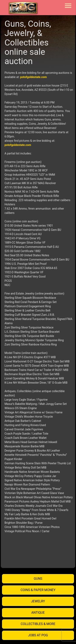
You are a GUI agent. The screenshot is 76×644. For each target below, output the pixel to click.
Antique (38, 613)
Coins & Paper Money (38, 590)
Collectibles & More (38, 624)
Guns (38, 579)
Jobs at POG (38, 635)
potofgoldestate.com (34, 77)
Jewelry (38, 601)
